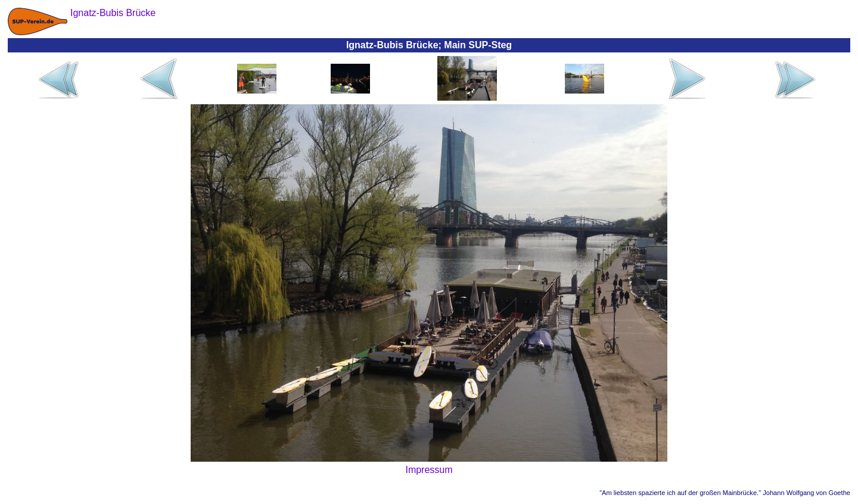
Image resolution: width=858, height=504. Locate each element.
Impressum (429, 470)
